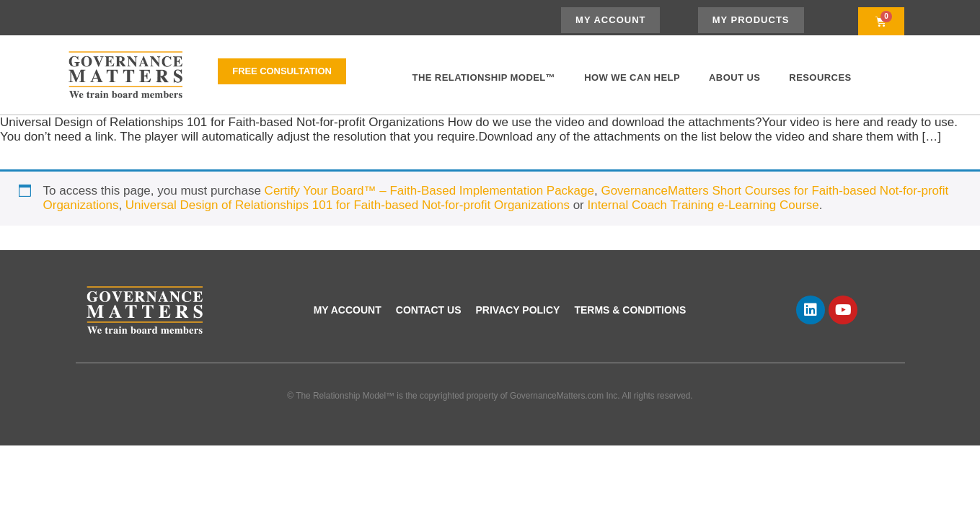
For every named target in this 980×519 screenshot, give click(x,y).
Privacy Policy (518, 310)
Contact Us (429, 310)
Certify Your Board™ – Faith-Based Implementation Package (429, 191)
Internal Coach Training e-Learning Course (703, 205)
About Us (734, 77)
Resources (820, 77)
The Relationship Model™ (484, 77)
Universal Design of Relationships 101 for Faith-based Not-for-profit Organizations (348, 205)
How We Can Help (632, 77)
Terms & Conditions (630, 310)
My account (348, 310)
